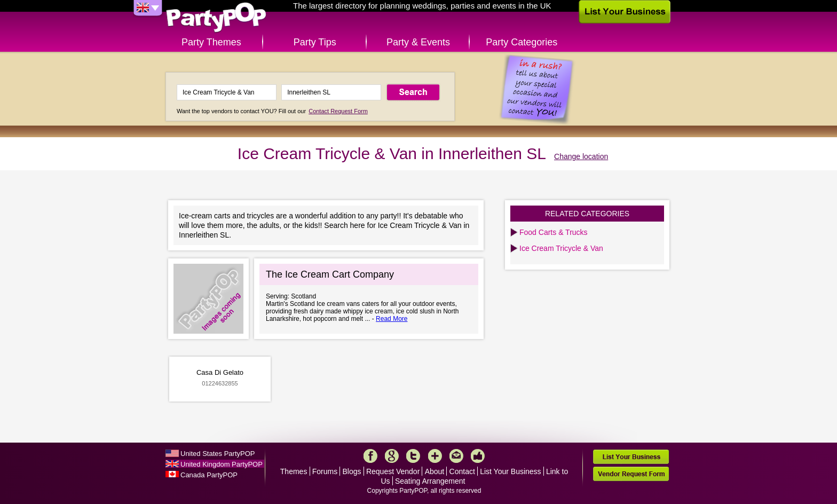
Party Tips (315, 42)
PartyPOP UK (216, 18)
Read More (392, 319)
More (435, 456)
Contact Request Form (338, 111)
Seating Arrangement (430, 481)
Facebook (370, 456)
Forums (325, 471)
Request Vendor (393, 471)
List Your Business (510, 471)
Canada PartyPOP (209, 475)
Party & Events (418, 42)
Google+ (392, 456)
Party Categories (522, 42)
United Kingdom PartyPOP (222, 464)
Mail (456, 456)
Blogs (352, 471)
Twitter (413, 456)
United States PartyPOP (218, 454)
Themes (294, 471)
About (435, 471)
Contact (462, 471)
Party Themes (211, 42)
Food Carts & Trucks (554, 232)
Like (478, 456)
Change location (581, 156)
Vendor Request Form (631, 474)
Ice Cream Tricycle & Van (561, 248)
